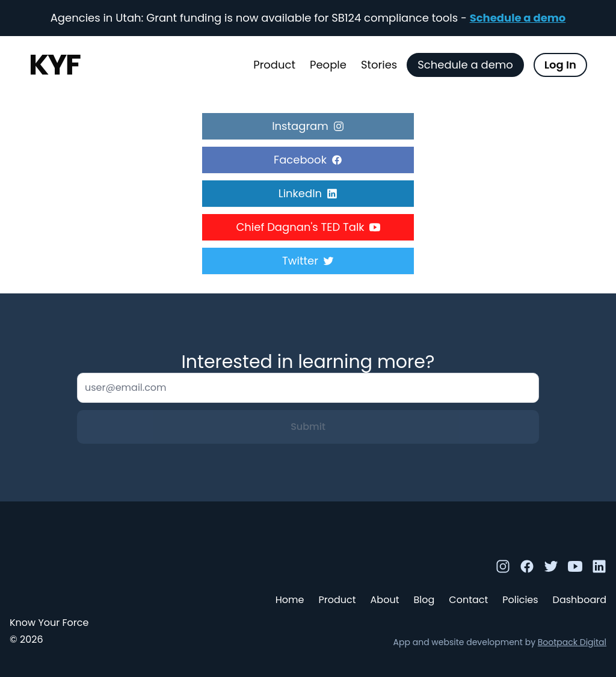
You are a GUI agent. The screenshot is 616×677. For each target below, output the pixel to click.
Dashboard (580, 600)
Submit (308, 427)
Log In (560, 65)
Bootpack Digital (572, 642)
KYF (54, 65)
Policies (520, 600)
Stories (379, 65)
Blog (424, 600)
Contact (468, 600)
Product (274, 65)
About (385, 600)
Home (290, 600)
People (328, 65)
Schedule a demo (518, 18)
